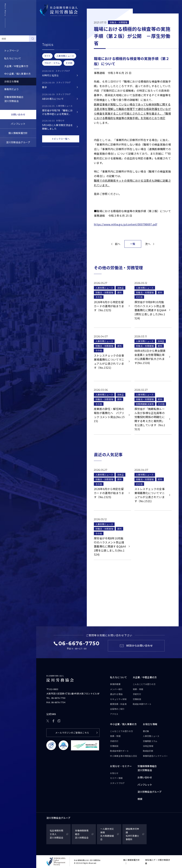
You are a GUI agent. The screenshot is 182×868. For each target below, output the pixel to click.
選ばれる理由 (116, 694)
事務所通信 (155, 756)
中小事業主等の (124, 756)
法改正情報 (148, 746)
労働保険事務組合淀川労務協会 (14, 99)
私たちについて (13, 58)
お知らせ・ (121, 766)
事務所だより (11, 89)
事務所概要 (115, 684)
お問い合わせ (18, 114)
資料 (120, 292)
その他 (99, 297)
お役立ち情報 (11, 81)
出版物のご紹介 (117, 709)
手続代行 (137, 694)
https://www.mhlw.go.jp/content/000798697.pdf (125, 224)
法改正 (120, 288)
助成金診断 (47, 78)
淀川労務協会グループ (18, 142)
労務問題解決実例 (145, 404)
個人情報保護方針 (18, 133)
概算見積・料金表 (118, 704)
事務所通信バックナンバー (55, 70)
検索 (140, 799)
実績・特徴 (138, 689)
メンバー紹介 (116, 689)
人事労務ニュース (50, 47)
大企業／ (145, 677)
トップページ (11, 51)
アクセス (114, 714)
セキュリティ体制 (118, 699)
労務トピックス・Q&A (53, 62)
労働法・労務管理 (119, 22)
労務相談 (137, 699)
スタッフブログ (117, 783)
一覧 (133, 244)
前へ (118, 244)
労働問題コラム (49, 55)
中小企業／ (123, 724)
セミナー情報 (116, 778)
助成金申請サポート (142, 704)
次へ (148, 244)
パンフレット (18, 124)
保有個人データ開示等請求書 (158, 862)
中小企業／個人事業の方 (18, 74)
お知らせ (114, 773)
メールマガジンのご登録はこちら (72, 733)
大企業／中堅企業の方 (16, 66)
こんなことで (144, 684)
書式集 (44, 39)
